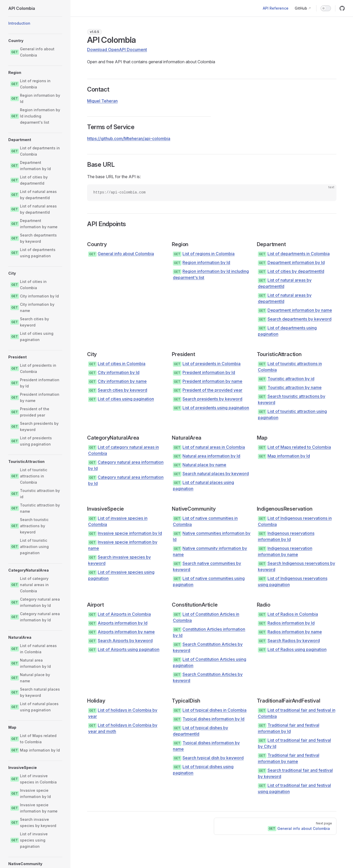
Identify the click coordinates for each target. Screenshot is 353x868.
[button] (35, 41)
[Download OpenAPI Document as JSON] (119, 50)
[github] (342, 8)
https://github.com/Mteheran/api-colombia (129, 138)
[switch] (326, 8)
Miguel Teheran (102, 101)
